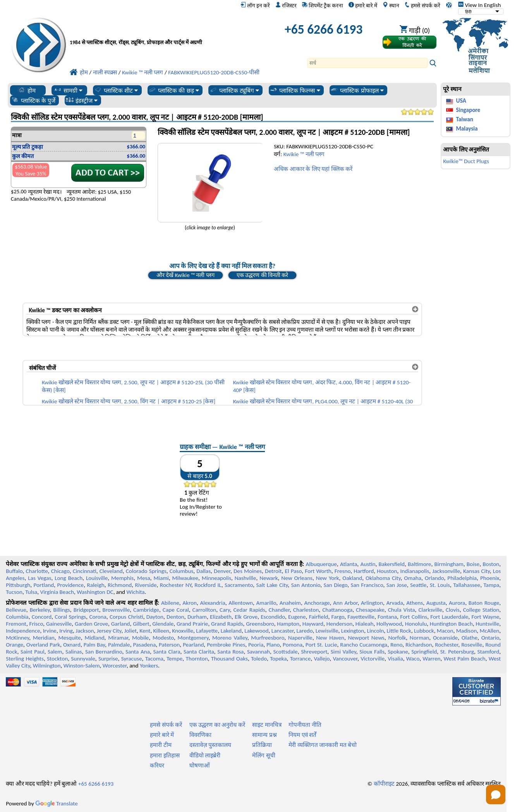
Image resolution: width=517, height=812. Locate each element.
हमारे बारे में (363, 5)
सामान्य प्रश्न (264, 735)
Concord (42, 617)
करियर (157, 766)
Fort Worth (318, 571)
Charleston (306, 610)
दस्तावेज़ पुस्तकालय (210, 745)
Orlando (435, 578)
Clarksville (430, 610)
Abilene (170, 603)
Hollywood (389, 624)
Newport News (366, 638)
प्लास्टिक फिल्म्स (295, 90)
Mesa (144, 578)
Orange (15, 645)
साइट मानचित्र (267, 725)
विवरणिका (200, 735)
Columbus (182, 571)
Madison (467, 631)
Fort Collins (414, 617)
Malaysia (467, 129)
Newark (269, 578)
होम (27, 90)
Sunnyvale (83, 659)
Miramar (118, 638)
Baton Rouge (484, 603)
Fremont (16, 624)
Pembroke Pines (226, 645)
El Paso (294, 571)
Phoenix (490, 578)
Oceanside (445, 638)
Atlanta (349, 564)
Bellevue (16, 610)
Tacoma (154, 659)
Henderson (340, 624)
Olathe (470, 638)
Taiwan (464, 119)
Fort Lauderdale (449, 617)
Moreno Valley (230, 638)
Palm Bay (94, 645)
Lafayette (207, 631)
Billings (61, 610)
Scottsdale (286, 652)
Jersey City (109, 631)
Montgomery (193, 638)
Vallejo (322, 659)
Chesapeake (370, 610)
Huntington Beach (451, 624)
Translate (57, 803)
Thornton (197, 659)
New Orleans (297, 578)
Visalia (395, 659)
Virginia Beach (57, 592)
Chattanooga (337, 610)
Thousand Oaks (229, 659)
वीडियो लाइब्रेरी (205, 755)
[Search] (368, 63)
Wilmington (47, 666)
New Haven (330, 638)
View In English (479, 5)
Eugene (297, 617)
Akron (190, 603)
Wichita (136, 592)
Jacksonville (446, 571)
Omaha (413, 578)
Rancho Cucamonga (364, 645)
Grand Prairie (192, 624)
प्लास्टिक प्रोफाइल (357, 90)
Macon (445, 631)
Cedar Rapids (249, 610)
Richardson (419, 645)
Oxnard (72, 645)
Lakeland (231, 631)
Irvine (50, 631)
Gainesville (59, 624)
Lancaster (283, 631)
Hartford (364, 571)
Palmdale (119, 645)
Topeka (278, 659)
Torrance (301, 659)
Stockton (57, 659)
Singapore (468, 110)
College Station (481, 610)
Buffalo (14, 571)
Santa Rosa (230, 652)
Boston (491, 564)
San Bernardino (104, 652)
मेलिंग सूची (264, 755)
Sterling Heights (25, 659)
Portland (44, 585)
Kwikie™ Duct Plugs (466, 161)
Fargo (338, 617)
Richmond (120, 585)
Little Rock (399, 631)
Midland (94, 638)
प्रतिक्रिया (262, 745)
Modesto (163, 638)
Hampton (288, 624)
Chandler (279, 610)
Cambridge (146, 610)
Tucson (14, 592)
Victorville (373, 659)
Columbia (17, 617)
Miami (161, 578)
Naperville (300, 638)
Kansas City (477, 571)
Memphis (122, 578)
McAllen (490, 631)
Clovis (453, 610)
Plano (273, 645)
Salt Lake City (272, 585)
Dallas (204, 571)
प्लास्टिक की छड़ (173, 90)
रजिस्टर (286, 5)
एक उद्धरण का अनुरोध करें (217, 725)
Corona (98, 617)
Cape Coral (176, 610)
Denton (175, 617)
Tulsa (31, 592)
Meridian (44, 638)
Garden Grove (91, 624)
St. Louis (440, 585)
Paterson (169, 645)
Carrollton (204, 610)
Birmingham (449, 564)
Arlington (372, 603)
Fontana (387, 617)
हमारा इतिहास (165, 755)
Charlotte (37, 571)
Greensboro (260, 624)
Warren (431, 659)
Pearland (193, 645)
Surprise (108, 659)
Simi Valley (344, 652)
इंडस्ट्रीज (82, 100)
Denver (222, 571)
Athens (415, 603)
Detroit (273, 571)
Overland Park (43, 645)
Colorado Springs (146, 571)
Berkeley (40, 610)
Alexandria (212, 603)
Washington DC (95, 592)
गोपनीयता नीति (305, 725)
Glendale (163, 624)
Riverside (146, 585)
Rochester (447, 645)
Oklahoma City (383, 578)
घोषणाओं (200, 766)
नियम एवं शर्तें (302, 735)
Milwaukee (185, 578)
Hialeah (365, 624)
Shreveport (314, 652)
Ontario (490, 638)
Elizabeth (221, 617)
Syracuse (132, 659)
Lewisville (327, 631)
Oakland (352, 578)
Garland (121, 624)
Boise (473, 564)
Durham (197, 617)
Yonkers (149, 666)
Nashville (246, 578)
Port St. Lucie (321, 645)
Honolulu (416, 624)
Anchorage (317, 603)
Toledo (259, 659)
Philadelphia (462, 578)
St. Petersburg (457, 652)
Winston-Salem (82, 666)
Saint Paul (33, 652)
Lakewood (256, 631)
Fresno (343, 571)
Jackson (85, 631)
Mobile (141, 638)
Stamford (489, 652)
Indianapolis (415, 571)
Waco (413, 659)
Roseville (472, 645)
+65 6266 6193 (324, 29)
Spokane (398, 652)
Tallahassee (467, 585)
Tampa (491, 585)
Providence (71, 585)
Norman (420, 638)
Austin (368, 564)
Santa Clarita (199, 652)
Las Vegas (40, 578)
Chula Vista (402, 610)
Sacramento (239, 585)
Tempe (174, 659)
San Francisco (367, 585)
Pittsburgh (18, 585)
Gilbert (141, 624)
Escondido (273, 617)
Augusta (436, 603)
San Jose (397, 585)
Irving (66, 631)
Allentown (241, 603)
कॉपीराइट (384, 784)
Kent (145, 631)
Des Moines (248, 571)
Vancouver (345, 659)
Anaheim (290, 603)
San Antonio (306, 585)
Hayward (313, 624)
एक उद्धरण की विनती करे (262, 275)
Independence (23, 631)
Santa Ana (138, 652)
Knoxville (183, 631)
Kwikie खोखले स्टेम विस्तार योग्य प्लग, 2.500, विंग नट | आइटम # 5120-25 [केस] (129, 401)
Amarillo (266, 603)
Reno (396, 645)
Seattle (418, 585)
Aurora (457, 603)
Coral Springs (70, 617)
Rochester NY (176, 585)
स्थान (391, 5)
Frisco (36, 624)
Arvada (394, 603)
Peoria (256, 645)
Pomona (293, 645)
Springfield (424, 652)
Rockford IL (208, 585)
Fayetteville (361, 617)
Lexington (353, 631)
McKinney (17, 638)
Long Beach (69, 578)
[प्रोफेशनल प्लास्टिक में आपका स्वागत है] (167, 31)
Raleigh (95, 585)
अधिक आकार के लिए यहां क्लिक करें (313, 169)
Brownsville (116, 610)
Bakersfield (392, 564)
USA (461, 101)
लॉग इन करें (255, 5)
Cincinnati (85, 571)
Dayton (155, 617)
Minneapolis (216, 578)
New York (328, 578)
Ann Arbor (345, 603)
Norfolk (397, 638)
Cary (225, 610)
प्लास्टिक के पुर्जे (33, 100)
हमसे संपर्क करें (422, 5)
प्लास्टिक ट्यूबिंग (234, 90)
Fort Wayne (485, 617)
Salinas (74, 652)
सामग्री (68, 90)
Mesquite (69, 638)
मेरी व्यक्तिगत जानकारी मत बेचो (323, 745)
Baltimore (419, 564)
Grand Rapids (227, 624)
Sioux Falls (372, 652)
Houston (387, 571)
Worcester (115, 666)
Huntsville (487, 624)
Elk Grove (246, 617)
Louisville (97, 578)
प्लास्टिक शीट (116, 90)
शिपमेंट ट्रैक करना (323, 5)
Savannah (258, 652)
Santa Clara (167, 652)
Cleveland (111, 571)
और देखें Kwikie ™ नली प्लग (186, 275)
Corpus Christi (126, 617)
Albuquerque (321, 564)
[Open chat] (496, 795)
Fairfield (319, 617)
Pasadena (144, 645)
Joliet (131, 631)
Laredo (304, 631)
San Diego (335, 585)
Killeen (161, 631)
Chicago (60, 571)
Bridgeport (86, 610)
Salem (55, 652)
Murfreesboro (268, 638)
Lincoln (376, 631)
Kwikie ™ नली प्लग (304, 154)
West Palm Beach (465, 659)
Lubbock (424, 631)
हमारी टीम (161, 745)
